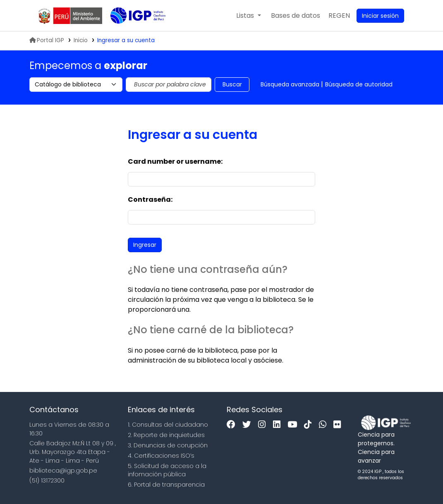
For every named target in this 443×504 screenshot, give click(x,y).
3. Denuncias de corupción (168, 445)
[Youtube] (294, 425)
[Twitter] (249, 425)
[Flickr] (339, 425)
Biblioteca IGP (131, 32)
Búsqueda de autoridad (359, 84)
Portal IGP (47, 40)
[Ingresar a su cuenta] (380, 16)
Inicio (81, 40)
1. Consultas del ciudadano (168, 425)
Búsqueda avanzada (290, 84)
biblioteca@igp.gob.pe (63, 471)
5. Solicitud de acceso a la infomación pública (167, 470)
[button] (248, 16)
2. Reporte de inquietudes (166, 435)
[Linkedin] (279, 425)
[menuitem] (339, 16)
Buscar (232, 84)
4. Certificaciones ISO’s (161, 456)
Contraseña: (150, 199)
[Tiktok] (310, 425)
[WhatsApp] (325, 425)
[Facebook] (233, 425)
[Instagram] (264, 425)
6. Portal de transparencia (166, 485)
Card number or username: (175, 161)
